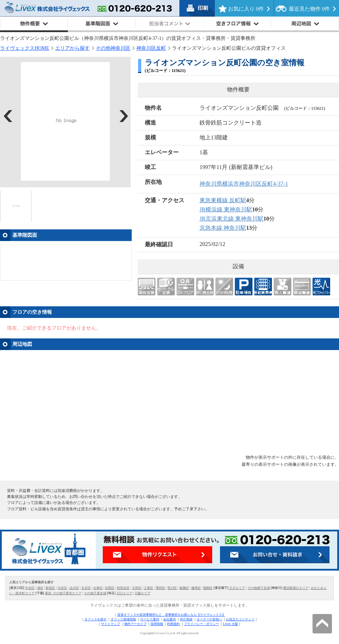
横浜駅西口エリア (296, 588)
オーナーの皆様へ (209, 619)
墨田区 (160, 588)
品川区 (74, 588)
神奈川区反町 (151, 48)
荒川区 (172, 588)
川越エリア (142, 593)
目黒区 (110, 588)
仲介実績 (186, 619)
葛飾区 (208, 588)
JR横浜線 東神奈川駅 (226, 209)
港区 (40, 588)
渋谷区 (62, 588)
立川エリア (237, 588)
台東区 (98, 588)
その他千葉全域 (95, 593)
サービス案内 (150, 619)
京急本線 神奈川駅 (223, 228)
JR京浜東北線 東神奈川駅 (231, 219)
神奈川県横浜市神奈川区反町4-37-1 (244, 184)
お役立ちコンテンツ (240, 619)
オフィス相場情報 (123, 619)
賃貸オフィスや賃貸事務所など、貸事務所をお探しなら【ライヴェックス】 (171, 615)
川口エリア (124, 593)
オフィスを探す (96, 619)
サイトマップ (111, 624)
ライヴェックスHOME (25, 48)
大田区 (137, 588)
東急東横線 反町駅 (223, 200)
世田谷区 (123, 588)
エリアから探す (72, 48)
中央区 (30, 588)
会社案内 (169, 619)
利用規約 (173, 624)
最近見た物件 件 (309, 9)
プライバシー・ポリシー (201, 624)
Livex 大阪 (230, 624)
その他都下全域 (259, 588)
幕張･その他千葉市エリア (63, 593)
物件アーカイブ (135, 624)
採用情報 (157, 624)
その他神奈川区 (113, 48)
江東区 (148, 588)
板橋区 (184, 588)
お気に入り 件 (246, 9)
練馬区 (196, 588)
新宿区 (50, 588)
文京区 (86, 588)
